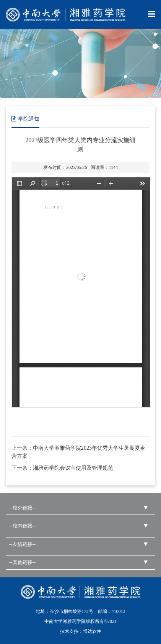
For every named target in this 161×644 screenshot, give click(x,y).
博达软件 (92, 631)
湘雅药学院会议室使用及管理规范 (73, 468)
